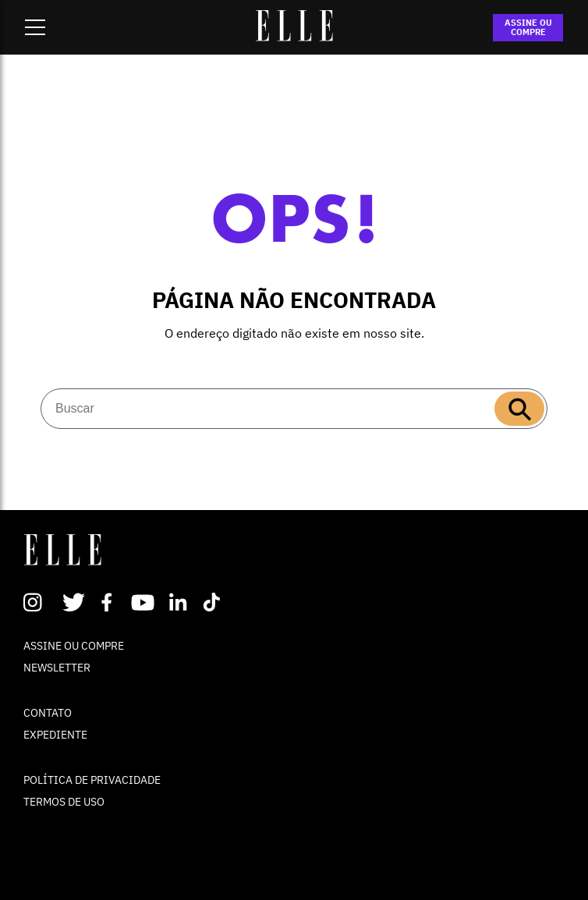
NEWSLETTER (57, 668)
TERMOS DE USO (64, 802)
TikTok (215, 602)
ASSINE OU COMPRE (528, 27)
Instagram (39, 602)
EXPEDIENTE (55, 735)
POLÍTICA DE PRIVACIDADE (92, 780)
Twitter (74, 602)
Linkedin (180, 602)
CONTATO (48, 713)
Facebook (110, 602)
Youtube (145, 602)
